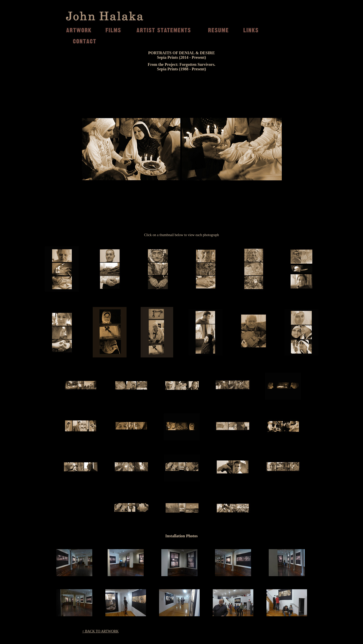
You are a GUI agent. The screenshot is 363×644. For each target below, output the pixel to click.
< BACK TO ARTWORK (100, 631)
